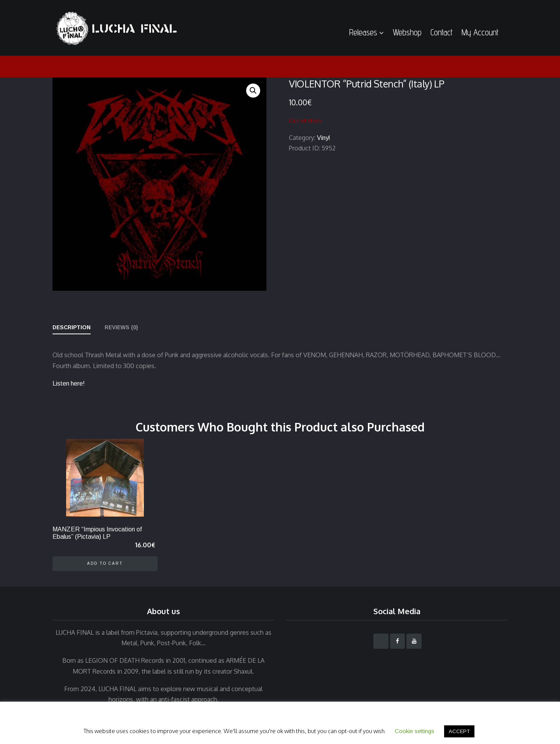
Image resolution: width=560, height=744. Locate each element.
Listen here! (69, 383)
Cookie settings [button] (415, 731)
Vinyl (323, 138)
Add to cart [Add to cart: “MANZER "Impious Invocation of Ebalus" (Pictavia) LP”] (105, 563)
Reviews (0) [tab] (121, 327)
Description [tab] (72, 327)
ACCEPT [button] (459, 731)
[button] (253, 91)
